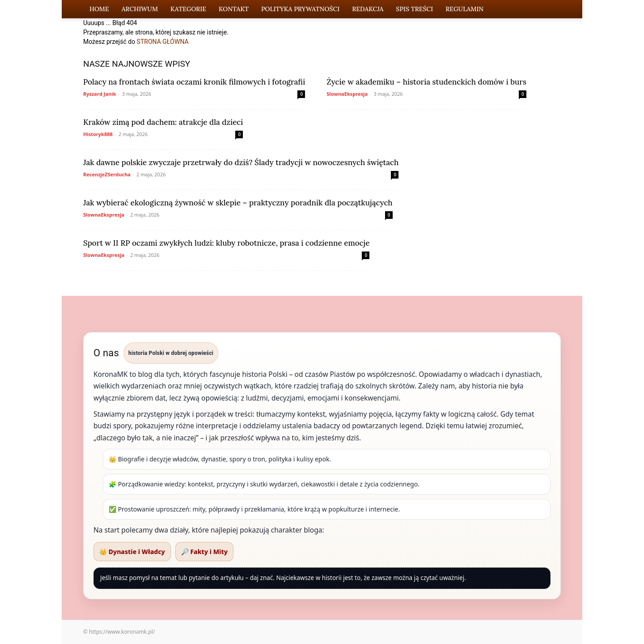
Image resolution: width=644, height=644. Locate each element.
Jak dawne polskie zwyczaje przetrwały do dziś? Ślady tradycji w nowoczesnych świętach (241, 162)
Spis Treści (414, 9)
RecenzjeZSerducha (107, 174)
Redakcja (368, 9)
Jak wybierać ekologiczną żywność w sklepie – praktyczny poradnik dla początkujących (238, 203)
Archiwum (140, 9)
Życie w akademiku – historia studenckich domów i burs (426, 82)
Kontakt (234, 9)
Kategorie (188, 9)
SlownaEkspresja (347, 94)
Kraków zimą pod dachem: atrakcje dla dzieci (163, 122)
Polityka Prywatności (300, 9)
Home (99, 9)
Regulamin (464, 9)
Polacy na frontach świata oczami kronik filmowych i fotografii (194, 82)
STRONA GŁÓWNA (163, 42)
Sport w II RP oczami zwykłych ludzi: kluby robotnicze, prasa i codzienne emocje (226, 243)
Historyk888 (98, 134)
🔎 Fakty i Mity (204, 552)
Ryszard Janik (100, 94)
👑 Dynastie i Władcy (132, 552)
